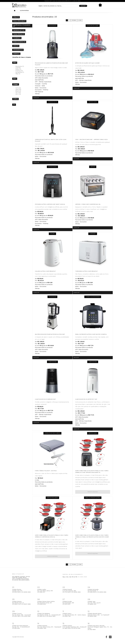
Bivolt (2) (18, 91)
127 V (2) (18, 92)
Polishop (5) (19, 71)
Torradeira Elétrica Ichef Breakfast (86, 271)
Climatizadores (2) (18, 50)
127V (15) (18, 88)
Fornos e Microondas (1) (19, 21)
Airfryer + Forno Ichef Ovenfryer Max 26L (88, 204)
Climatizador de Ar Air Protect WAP (86, 399)
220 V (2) (18, 94)
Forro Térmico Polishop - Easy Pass (46, 471)
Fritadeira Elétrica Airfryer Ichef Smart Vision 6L (50, 204)
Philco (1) (18, 69)
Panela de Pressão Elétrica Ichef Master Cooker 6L (91, 334)
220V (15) (18, 90)
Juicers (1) (16, 46)
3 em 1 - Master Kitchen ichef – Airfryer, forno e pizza (91, 139)
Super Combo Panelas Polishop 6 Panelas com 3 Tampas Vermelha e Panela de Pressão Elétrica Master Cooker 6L (92, 537)
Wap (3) (18, 74)
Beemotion (15, 11)
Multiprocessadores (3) (19, 42)
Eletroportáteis (24, 11)
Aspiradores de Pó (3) (19, 30)
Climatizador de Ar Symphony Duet (45, 399)
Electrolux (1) (20, 66)
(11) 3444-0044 (82, 577)
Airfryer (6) (16, 17)
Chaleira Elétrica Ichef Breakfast (45, 271)
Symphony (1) (20, 72)
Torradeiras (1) (17, 38)
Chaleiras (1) (16, 54)
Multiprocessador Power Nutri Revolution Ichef (50, 334)
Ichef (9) (18, 68)
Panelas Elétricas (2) (19, 34)
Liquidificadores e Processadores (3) (22, 26)
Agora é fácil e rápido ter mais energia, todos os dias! (51, 68)
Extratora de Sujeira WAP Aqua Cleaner (87, 63)
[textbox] (62, 6)
